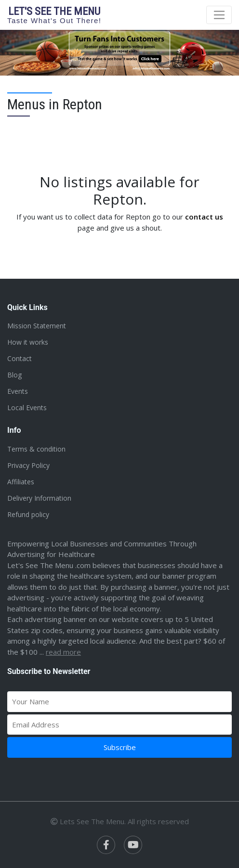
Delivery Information (39, 498)
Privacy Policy (28, 465)
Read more (63, 652)
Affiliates (21, 482)
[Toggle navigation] (219, 15)
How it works (28, 342)
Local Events (27, 408)
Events (18, 391)
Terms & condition (36, 449)
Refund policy (28, 514)
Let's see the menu (54, 15)
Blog (14, 375)
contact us (204, 217)
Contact (20, 358)
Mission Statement (37, 326)
